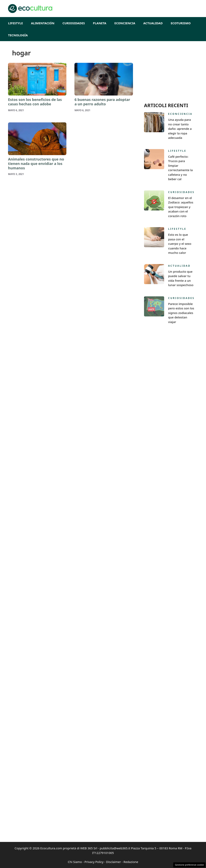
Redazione (131, 862)
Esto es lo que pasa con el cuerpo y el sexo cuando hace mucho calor (180, 244)
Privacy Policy (94, 862)
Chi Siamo (75, 862)
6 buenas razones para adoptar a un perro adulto (102, 102)
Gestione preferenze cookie (189, 865)
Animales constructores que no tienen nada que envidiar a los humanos (36, 163)
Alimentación (43, 23)
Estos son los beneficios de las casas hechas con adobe (35, 102)
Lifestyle (15, 23)
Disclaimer (113, 862)
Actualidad (153, 23)
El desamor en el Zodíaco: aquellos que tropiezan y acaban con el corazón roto (181, 207)
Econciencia (125, 23)
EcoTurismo (181, 23)
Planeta (100, 23)
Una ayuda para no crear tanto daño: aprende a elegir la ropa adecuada (180, 129)
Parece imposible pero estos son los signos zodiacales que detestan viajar (181, 313)
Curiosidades (74, 23)
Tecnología (18, 35)
